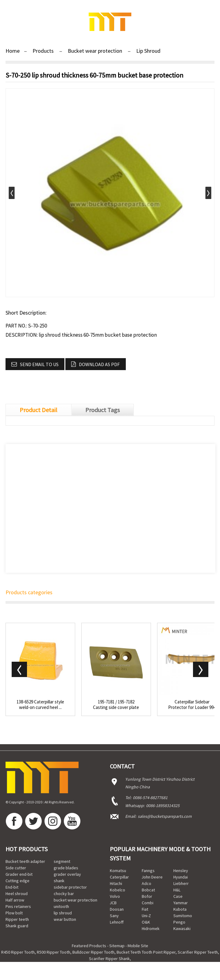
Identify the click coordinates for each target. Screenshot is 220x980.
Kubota (180, 909)
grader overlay (67, 874)
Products (43, 51)
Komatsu (118, 871)
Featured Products (89, 946)
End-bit (12, 887)
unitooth (61, 906)
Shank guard (17, 926)
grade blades (66, 868)
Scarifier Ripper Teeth (198, 952)
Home (13, 51)
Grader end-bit (19, 874)
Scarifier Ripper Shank (109, 959)
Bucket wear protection (95, 51)
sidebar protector (70, 887)
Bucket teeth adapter (25, 861)
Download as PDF (99, 364)
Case (178, 896)
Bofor (147, 896)
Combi (148, 903)
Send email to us (39, 364)
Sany (114, 916)
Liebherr (181, 883)
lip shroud (63, 913)
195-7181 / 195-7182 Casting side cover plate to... (116, 705)
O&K (146, 922)
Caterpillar (119, 877)
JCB (113, 903)
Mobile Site (138, 946)
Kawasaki (182, 928)
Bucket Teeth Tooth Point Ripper (146, 952)
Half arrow (15, 900)
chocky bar (64, 894)
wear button (65, 919)
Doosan (117, 909)
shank (59, 881)
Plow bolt (14, 913)
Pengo (179, 922)
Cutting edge (17, 881)
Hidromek (151, 928)
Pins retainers (18, 906)
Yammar (181, 903)
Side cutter (16, 868)
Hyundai (181, 877)
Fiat (145, 909)
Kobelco (118, 890)
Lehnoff (117, 922)
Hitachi (116, 883)
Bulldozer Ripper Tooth (93, 952)
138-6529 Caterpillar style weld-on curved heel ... (40, 705)
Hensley (181, 871)
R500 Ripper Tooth (54, 952)
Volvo (115, 896)
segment (62, 861)
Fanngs (148, 871)
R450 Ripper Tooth (18, 952)
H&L (177, 890)
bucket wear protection (75, 900)
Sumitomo (183, 916)
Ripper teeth (17, 919)
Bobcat (148, 890)
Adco (147, 883)
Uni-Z (146, 916)
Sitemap (117, 946)
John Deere (152, 877)
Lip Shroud (148, 51)
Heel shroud (17, 894)
